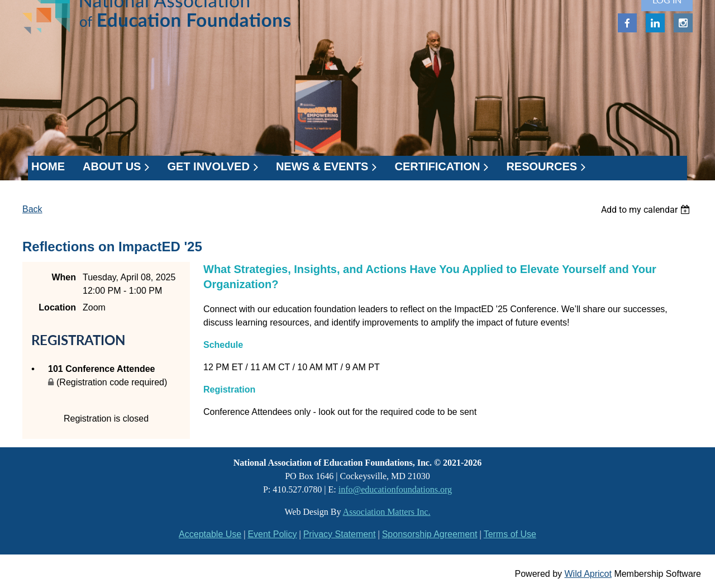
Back (32, 209)
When (64, 277)
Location (57, 307)
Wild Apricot (588, 574)
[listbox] (647, 210)
